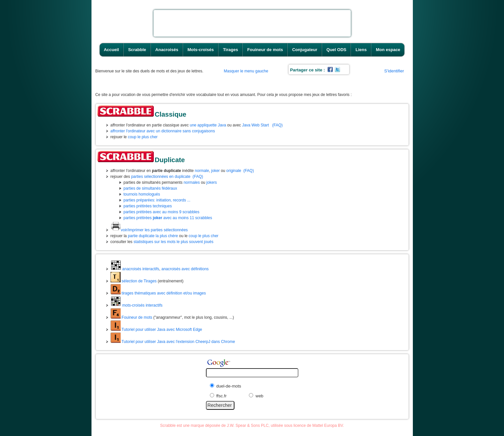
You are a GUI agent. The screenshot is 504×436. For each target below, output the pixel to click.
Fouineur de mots (265, 50)
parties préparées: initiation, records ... (157, 200)
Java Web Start (255, 125)
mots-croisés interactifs (137, 305)
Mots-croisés (201, 50)
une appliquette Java (208, 125)
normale (202, 171)
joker (215, 171)
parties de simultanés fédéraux (150, 188)
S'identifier (394, 71)
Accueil (111, 50)
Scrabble (137, 50)
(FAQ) (277, 125)
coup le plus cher (143, 137)
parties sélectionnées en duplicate (161, 177)
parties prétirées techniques (148, 206)
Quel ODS (337, 50)
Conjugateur (305, 50)
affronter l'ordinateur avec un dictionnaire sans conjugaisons (163, 131)
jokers (212, 182)
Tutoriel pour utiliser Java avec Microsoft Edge (156, 330)
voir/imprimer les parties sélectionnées (149, 230)
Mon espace (388, 50)
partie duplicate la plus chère (153, 236)
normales (192, 182)
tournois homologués (142, 194)
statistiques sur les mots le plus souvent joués (173, 242)
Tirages (231, 50)
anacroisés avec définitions (185, 269)
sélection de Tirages (134, 281)
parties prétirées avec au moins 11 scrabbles (168, 218)
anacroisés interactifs (135, 269)
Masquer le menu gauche (246, 71)
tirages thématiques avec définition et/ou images (158, 293)
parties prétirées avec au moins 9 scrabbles (161, 212)
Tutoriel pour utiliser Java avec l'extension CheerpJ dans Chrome (173, 342)
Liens (361, 50)
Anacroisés (167, 50)
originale (234, 171)
